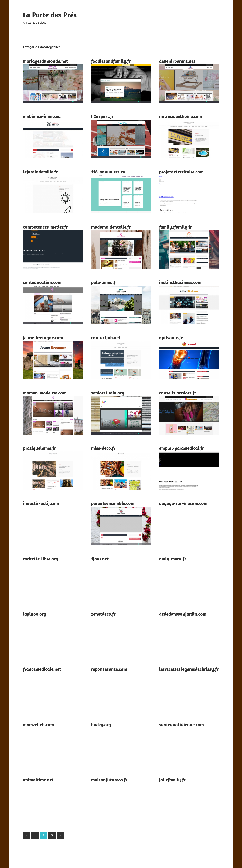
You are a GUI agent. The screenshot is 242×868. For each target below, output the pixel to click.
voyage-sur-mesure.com (183, 503)
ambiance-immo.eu (42, 116)
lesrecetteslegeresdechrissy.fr (189, 669)
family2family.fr (175, 227)
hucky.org (101, 724)
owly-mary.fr (173, 559)
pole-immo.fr (104, 282)
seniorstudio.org (108, 393)
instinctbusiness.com (180, 282)
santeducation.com (42, 282)
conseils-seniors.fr (178, 393)
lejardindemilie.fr (40, 172)
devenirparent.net (177, 61)
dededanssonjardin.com (183, 614)
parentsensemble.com (113, 503)
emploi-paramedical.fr (181, 448)
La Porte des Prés (50, 15)
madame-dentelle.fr (111, 227)
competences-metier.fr (45, 227)
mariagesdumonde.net (45, 61)
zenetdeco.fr (103, 614)
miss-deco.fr (103, 448)
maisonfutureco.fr (109, 780)
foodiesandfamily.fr (111, 61)
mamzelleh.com (38, 724)
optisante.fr (171, 338)
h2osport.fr (102, 116)
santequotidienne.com (181, 724)
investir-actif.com (41, 503)
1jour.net (100, 559)
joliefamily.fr (172, 780)
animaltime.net (38, 780)
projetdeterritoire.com (181, 172)
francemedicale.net (42, 669)
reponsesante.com (109, 669)
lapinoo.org (35, 614)
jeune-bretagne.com (43, 338)
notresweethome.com (180, 116)
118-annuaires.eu (108, 172)
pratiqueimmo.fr (39, 448)
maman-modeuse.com (45, 393)
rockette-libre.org (41, 559)
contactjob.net (106, 338)
